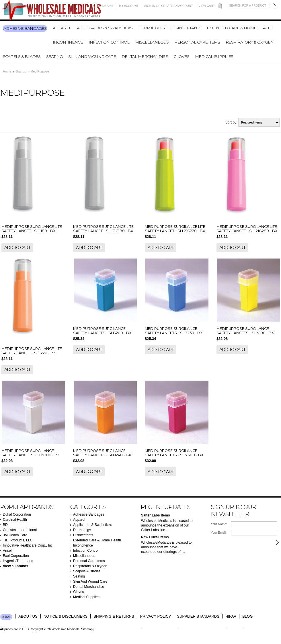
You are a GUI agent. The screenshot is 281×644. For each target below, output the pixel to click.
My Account (129, 6)
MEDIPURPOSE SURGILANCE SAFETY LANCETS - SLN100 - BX (245, 331)
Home (7, 71)
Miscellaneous (152, 42)
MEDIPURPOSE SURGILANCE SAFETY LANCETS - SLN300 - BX (174, 453)
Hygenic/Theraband (18, 561)
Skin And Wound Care (92, 56)
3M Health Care (15, 535)
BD (5, 525)
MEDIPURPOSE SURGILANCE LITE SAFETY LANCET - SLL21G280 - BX (247, 229)
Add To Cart (17, 248)
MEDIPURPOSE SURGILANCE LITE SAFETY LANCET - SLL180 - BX (32, 229)
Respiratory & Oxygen (250, 42)
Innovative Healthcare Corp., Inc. (28, 545)
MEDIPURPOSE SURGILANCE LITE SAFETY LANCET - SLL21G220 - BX (175, 229)
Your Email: (219, 533)
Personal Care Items (197, 42)
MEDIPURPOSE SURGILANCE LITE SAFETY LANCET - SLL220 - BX (32, 351)
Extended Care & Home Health (240, 28)
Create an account (177, 6)
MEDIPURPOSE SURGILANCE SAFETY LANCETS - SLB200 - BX (102, 331)
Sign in (150, 6)
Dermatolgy (152, 28)
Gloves (181, 56)
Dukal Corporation (17, 514)
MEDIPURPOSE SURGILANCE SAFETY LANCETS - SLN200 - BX (31, 453)
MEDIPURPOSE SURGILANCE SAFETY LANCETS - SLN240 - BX (102, 453)
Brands (21, 71)
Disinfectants (186, 28)
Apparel (62, 28)
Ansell (8, 551)
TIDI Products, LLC (18, 540)
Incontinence (68, 42)
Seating (54, 56)
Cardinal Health (15, 520)
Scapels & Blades (22, 56)
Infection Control (109, 42)
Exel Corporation (16, 556)
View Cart (207, 6)
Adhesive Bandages (25, 28)
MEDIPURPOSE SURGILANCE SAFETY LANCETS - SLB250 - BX (174, 331)
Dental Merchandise (145, 56)
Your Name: (219, 524)
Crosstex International (20, 530)
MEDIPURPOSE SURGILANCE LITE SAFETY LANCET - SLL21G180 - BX (103, 229)
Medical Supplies (214, 56)
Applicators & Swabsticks (105, 28)
